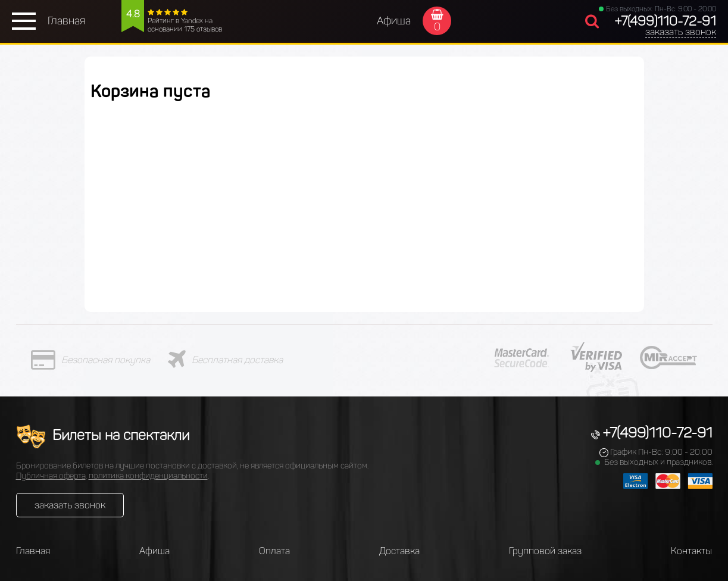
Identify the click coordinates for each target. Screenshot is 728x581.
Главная (66, 21)
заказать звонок (681, 32)
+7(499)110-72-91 (665, 21)
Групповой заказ (545, 551)
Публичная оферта (51, 476)
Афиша (394, 21)
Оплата (274, 551)
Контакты (691, 551)
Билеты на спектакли (103, 435)
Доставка (399, 551)
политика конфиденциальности (148, 476)
